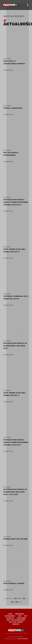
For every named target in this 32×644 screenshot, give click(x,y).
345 (12, 602)
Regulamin (21, 618)
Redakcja (10, 618)
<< (5, 598)
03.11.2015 (7, 59)
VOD (20, 616)
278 (24, 598)
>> (20, 602)
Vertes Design (23, 639)
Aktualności (10, 616)
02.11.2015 (7, 150)
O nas (10, 614)
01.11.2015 (7, 197)
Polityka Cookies (16, 622)
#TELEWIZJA (11, 5)
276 (15, 598)
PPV (26, 616)
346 (17, 602)
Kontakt (16, 624)
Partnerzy (20, 614)
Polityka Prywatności (16, 620)
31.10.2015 (7, 341)
